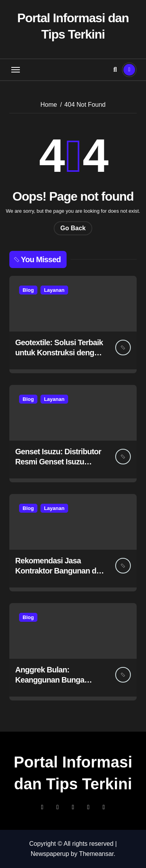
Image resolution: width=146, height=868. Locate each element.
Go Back (73, 228)
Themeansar (96, 854)
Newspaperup (50, 854)
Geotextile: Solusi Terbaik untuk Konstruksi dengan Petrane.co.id (59, 353)
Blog (28, 290)
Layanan (54, 290)
